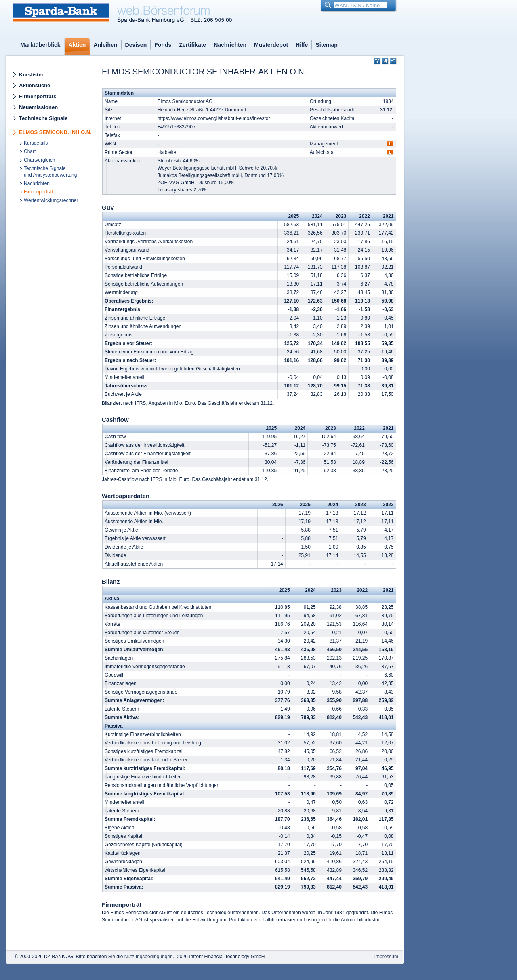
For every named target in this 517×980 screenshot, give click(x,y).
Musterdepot (271, 45)
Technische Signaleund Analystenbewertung (50, 172)
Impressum (386, 957)
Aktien (77, 45)
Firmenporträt (38, 192)
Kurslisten (32, 75)
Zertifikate (192, 45)
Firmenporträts (38, 96)
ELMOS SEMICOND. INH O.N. (55, 132)
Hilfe (302, 45)
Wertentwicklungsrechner (51, 200)
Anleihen (105, 45)
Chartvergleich (39, 160)
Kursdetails (36, 143)
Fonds (163, 45)
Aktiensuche (35, 85)
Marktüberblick (40, 45)
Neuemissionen (38, 107)
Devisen (136, 45)
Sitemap (326, 45)
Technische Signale (43, 118)
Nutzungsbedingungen (149, 957)
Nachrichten (230, 45)
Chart (30, 151)
